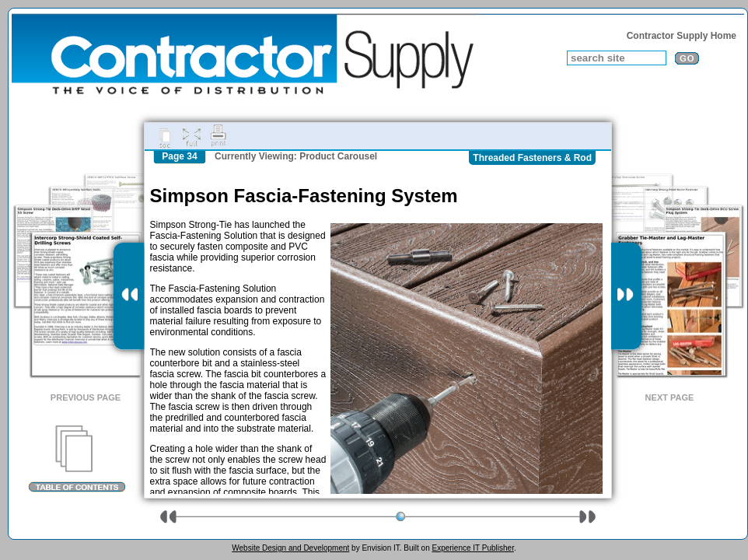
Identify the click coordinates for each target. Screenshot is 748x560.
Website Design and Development (290, 548)
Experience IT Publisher (472, 548)
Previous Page (86, 397)
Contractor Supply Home (682, 36)
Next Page (670, 397)
